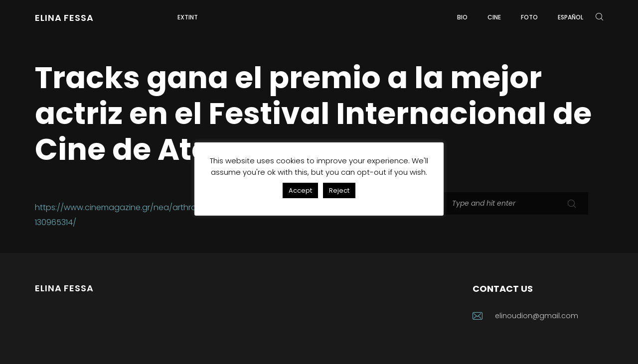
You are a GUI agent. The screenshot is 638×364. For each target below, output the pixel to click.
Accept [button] (300, 190)
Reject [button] (339, 190)
